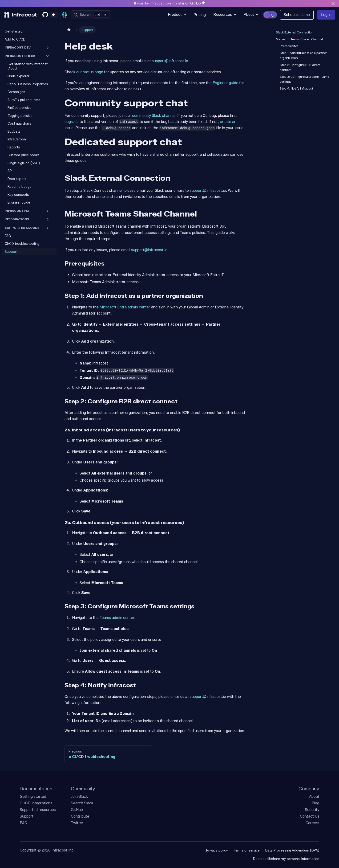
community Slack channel (154, 116)
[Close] (333, 3)
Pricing (200, 15)
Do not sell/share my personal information (286, 859)
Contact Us (310, 816)
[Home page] (69, 30)
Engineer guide (225, 83)
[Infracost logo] (20, 15)
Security (312, 810)
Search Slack (82, 803)
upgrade (72, 122)
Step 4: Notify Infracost (296, 88)
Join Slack (79, 796)
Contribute (80, 816)
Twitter (77, 823)
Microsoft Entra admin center (125, 307)
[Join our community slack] (65, 15)
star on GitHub (190, 3)
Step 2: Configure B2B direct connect (300, 67)
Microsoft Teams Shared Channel (299, 39)
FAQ (24, 823)
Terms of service (247, 850)
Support (27, 816)
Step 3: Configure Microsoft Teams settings (304, 79)
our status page (90, 72)
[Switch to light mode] (270, 15)
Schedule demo (297, 15)
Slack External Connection (295, 32)
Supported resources (38, 810)
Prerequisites (289, 46)
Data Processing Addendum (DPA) (292, 850)
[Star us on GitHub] (50, 15)
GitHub (77, 810)
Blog (315, 803)
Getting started (33, 796)
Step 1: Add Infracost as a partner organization (303, 55)
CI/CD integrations (36, 803)
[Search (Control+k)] (91, 15)
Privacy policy (217, 850)
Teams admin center (117, 618)
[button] (29, 48)
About (314, 796)
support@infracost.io (170, 61)
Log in (326, 15)
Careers (312, 823)
